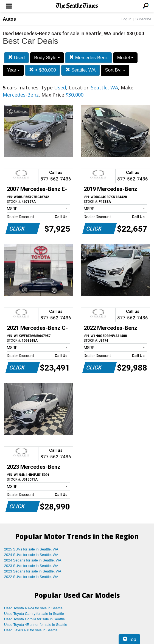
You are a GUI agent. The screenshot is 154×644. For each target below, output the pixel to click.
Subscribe (143, 19)
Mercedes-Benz (89, 58)
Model (125, 58)
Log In (126, 19)
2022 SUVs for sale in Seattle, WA (31, 577)
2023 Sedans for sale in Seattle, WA (33, 571)
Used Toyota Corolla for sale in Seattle (34, 619)
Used (16, 58)
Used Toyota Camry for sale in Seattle (34, 614)
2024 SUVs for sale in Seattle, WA (31, 555)
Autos (9, 19)
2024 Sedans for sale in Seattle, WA (33, 560)
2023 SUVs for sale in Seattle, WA (31, 566)
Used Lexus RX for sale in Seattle (31, 630)
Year (13, 70)
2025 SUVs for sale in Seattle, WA (31, 549)
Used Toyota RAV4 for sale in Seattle (33, 608)
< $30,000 (43, 70)
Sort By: (115, 70)
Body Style (47, 58)
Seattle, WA (81, 70)
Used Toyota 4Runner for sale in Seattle (36, 625)
